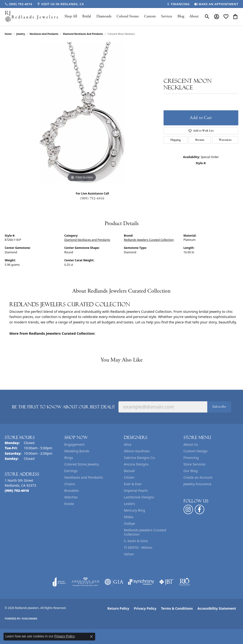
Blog (181, 16)
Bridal (87, 16)
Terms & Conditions (177, 608)
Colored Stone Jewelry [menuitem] (82, 464)
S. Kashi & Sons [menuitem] (136, 541)
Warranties (225, 140)
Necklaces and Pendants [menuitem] (84, 477)
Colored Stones (128, 16)
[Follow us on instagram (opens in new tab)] (188, 509)
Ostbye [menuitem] (129, 523)
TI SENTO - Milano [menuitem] (138, 547)
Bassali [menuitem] (129, 471)
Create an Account (198, 477)
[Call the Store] (17, 491)
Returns (200, 140)
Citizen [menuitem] (129, 477)
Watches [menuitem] (71, 497)
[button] (207, 16)
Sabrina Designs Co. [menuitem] (140, 458)
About (194, 16)
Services (167, 16)
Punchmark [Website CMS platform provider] (29, 619)
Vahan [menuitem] (129, 554)
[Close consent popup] (91, 636)
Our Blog (191, 471)
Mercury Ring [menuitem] (134, 510)
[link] (18, 4)
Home (8, 34)
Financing (191, 458)
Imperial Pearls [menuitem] (136, 491)
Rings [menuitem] (69, 458)
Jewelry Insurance (198, 484)
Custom (150, 16)
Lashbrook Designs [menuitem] (139, 497)
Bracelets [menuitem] (72, 491)
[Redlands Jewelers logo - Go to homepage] (32, 17)
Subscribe (219, 407)
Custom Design (196, 451)
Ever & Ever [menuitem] (133, 484)
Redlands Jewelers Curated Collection (149, 240)
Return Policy (118, 608)
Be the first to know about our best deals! (63, 407)
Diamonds (104, 16)
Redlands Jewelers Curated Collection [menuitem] (145, 532)
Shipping (175, 140)
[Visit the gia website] (114, 582)
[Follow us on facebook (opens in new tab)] (200, 509)
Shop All (71, 16)
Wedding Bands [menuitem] (77, 451)
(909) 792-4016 (92, 198)
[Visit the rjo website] (184, 582)
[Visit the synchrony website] (141, 582)
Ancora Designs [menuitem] (136, 464)
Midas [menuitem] (129, 517)
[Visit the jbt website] (166, 582)
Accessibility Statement (217, 608)
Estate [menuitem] (69, 504)
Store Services (195, 464)
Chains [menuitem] (70, 484)
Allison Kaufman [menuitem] (137, 451)
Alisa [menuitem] (128, 444)
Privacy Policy (145, 608)
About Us (191, 444)
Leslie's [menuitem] (129, 504)
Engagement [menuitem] (74, 444)
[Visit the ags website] (85, 582)
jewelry (21, 34)
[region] (82, 112)
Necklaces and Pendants (44, 34)
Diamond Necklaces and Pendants (83, 34)
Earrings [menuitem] (71, 471)
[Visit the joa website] (59, 582)
